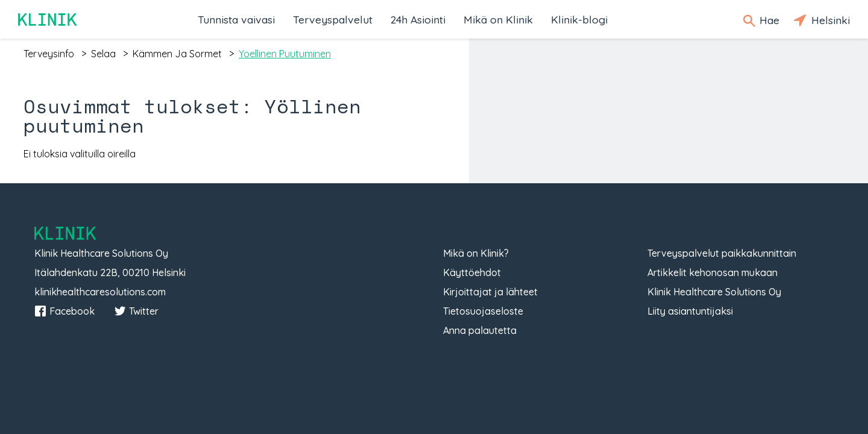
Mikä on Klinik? (476, 253)
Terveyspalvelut (333, 19)
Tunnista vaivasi (236, 19)
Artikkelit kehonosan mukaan (712, 272)
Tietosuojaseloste (483, 311)
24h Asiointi (418, 19)
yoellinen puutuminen (285, 54)
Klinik (48, 20)
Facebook (64, 311)
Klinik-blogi (579, 19)
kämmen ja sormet (177, 54)
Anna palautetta (480, 330)
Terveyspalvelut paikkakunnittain (722, 253)
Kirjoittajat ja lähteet (490, 292)
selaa (103, 54)
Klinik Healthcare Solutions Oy (714, 292)
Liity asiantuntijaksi (690, 311)
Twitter (136, 311)
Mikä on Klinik (498, 19)
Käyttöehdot (472, 272)
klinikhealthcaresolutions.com (100, 292)
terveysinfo (49, 54)
